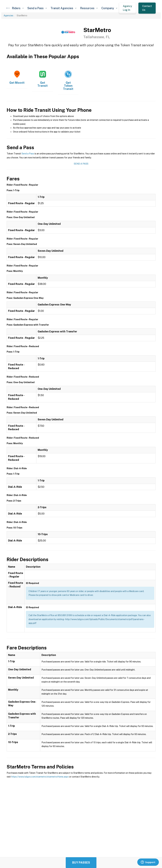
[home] (8, 8)
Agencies (8, 16)
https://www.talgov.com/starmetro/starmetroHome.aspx (40, 777)
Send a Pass (28, 154)
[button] (18, 8)
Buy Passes (81, 863)
